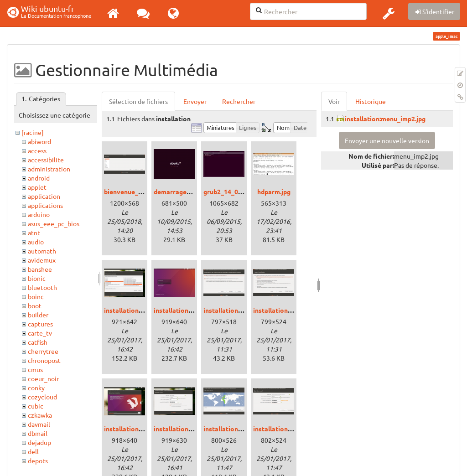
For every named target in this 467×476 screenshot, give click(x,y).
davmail (39, 424)
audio (36, 242)
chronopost (44, 360)
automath (42, 251)
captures (40, 324)
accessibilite (46, 160)
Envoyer (195, 101)
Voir (334, 101)
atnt (34, 233)
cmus (35, 369)
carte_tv (40, 333)
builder (38, 315)
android (39, 178)
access (37, 150)
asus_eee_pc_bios (54, 223)
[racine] (33, 132)
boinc (36, 296)
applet (37, 187)
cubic (36, 406)
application (44, 196)
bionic (37, 278)
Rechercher (239, 101)
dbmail (38, 433)
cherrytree (43, 351)
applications (45, 205)
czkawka (40, 415)
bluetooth (42, 287)
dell (33, 451)
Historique (371, 101)
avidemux (42, 260)
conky (36, 388)
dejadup (39, 442)
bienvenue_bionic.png (136, 191)
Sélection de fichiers (138, 101)
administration (49, 169)
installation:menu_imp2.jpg (385, 119)
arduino (39, 214)
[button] (389, 13)
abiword (39, 141)
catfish (38, 342)
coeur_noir (43, 378)
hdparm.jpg (274, 191)
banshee (40, 269)
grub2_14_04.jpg (228, 191)
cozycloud (42, 397)
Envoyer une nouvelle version (387, 140)
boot (35, 305)
